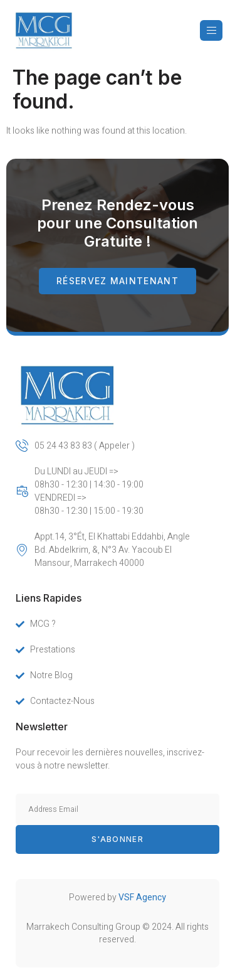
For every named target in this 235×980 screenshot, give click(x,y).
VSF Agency (142, 897)
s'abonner (118, 839)
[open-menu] (211, 30)
